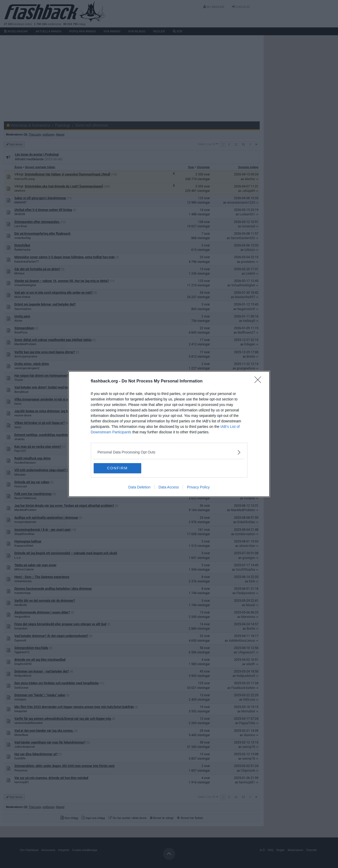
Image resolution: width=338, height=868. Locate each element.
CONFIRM (118, 468)
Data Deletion (140, 487)
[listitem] (169, 452)
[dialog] (169, 434)
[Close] (259, 381)
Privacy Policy (198, 487)
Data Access (169, 487)
